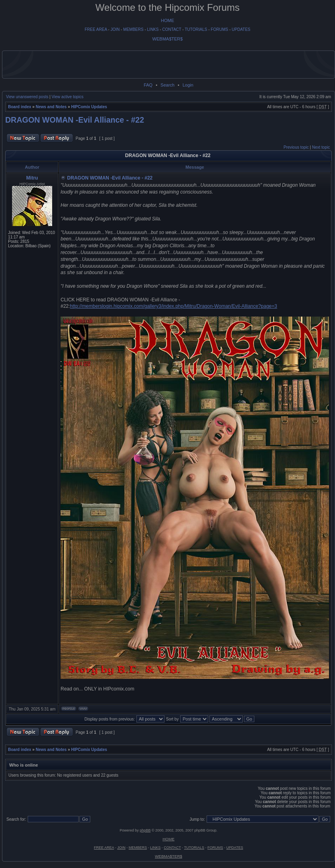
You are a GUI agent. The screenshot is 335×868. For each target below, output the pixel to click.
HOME (167, 20)
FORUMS (219, 29)
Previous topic (296, 147)
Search (167, 85)
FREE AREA (96, 29)
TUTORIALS (196, 29)
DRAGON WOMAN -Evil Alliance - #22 (75, 120)
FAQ (148, 85)
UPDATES (241, 29)
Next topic (321, 147)
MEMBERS (133, 29)
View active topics (68, 97)
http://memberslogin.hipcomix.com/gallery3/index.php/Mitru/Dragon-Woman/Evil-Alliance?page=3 (173, 306)
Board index (20, 107)
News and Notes (51, 107)
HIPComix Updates (89, 107)
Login (188, 85)
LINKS (153, 29)
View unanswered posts (27, 97)
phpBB (145, 830)
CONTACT (172, 29)
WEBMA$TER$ (168, 39)
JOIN (115, 29)
